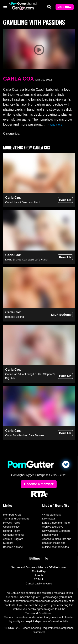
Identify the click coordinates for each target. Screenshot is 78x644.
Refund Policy (11, 531)
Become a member (39, 484)
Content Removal (14, 535)
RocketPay (39, 571)
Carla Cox (19, 79)
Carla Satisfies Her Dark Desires (25, 435)
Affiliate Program (13, 539)
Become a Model (13, 547)
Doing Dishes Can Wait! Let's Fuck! (26, 260)
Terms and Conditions (16, 519)
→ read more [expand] (54, 125)
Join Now (65, 7)
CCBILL (39, 579)
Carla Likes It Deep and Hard (23, 202)
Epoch (39, 575)
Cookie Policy (11, 527)
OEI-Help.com (58, 567)
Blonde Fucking (15, 317)
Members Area (12, 515)
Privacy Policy (12, 523)
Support (8, 543)
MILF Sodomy (61, 315)
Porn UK (65, 200)
